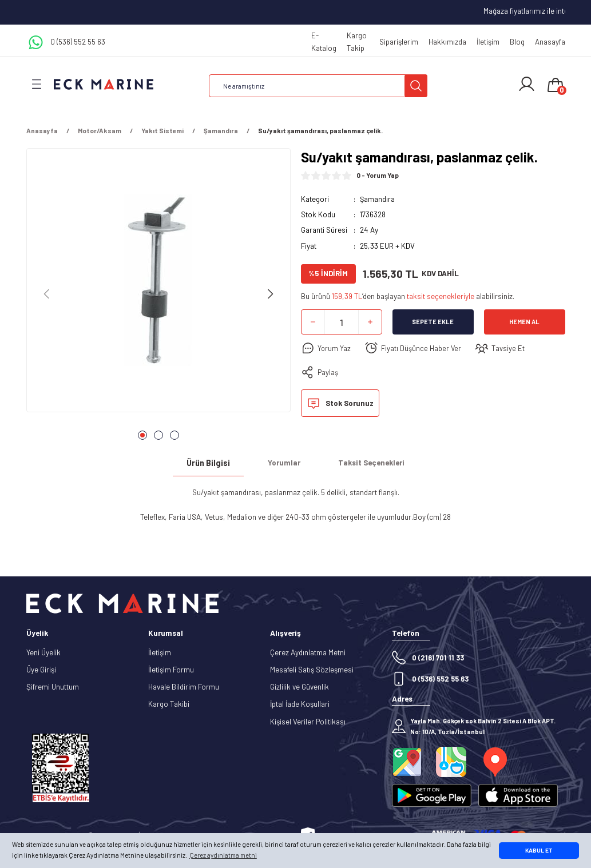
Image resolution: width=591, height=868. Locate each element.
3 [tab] (174, 435)
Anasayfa (550, 42)
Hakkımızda (447, 42)
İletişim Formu (171, 670)
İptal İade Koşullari (300, 704)
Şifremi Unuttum (53, 687)
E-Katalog (324, 41)
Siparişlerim (399, 42)
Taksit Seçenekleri (371, 463)
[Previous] (47, 294)
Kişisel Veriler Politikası (308, 722)
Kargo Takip (357, 41)
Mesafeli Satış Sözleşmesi (312, 670)
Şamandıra (378, 199)
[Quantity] (342, 322)
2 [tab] (158, 435)
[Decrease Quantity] (313, 322)
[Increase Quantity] (370, 322)
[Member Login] (527, 84)
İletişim (488, 42)
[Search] (318, 86)
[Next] (270, 294)
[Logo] (104, 84)
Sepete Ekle (433, 322)
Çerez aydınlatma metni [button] (223, 855)
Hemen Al (524, 322)
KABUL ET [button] (539, 850)
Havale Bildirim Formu (184, 687)
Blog (517, 42)
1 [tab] (142, 435)
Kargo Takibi (169, 704)
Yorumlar (284, 463)
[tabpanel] (158, 284)
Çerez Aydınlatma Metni (308, 652)
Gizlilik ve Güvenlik (300, 687)
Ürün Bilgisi (208, 463)
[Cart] (556, 86)
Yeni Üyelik (43, 652)
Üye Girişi (41, 670)
